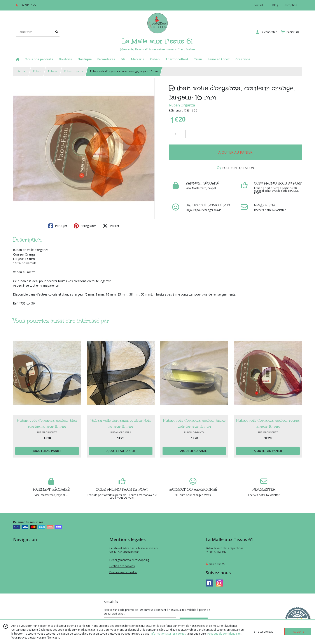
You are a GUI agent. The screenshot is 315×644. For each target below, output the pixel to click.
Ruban (37, 71)
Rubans (53, 71)
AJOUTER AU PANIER (235, 152)
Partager (58, 226)
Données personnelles (123, 572)
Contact (258, 5)
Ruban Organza (182, 105)
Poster (111, 226)
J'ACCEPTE (298, 632)
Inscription (290, 5)
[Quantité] (177, 134)
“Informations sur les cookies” (168, 634)
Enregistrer (85, 226)
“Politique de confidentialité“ (224, 634)
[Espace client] (266, 32)
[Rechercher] (57, 32)
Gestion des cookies (122, 566)
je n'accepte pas (263, 632)
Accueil (22, 71)
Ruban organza (74, 71)
